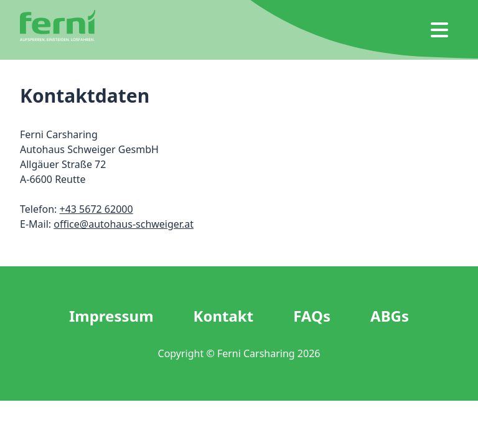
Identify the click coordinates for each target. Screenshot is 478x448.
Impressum (111, 316)
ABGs (390, 316)
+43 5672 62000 (96, 209)
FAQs (312, 316)
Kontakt (224, 316)
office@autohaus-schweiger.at (124, 224)
